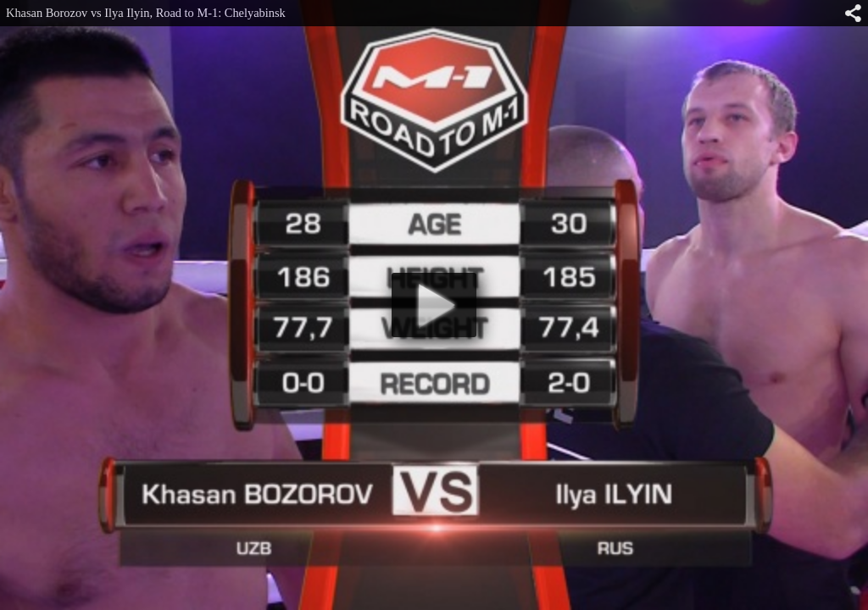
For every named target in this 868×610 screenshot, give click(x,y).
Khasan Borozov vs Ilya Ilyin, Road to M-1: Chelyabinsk (146, 13)
